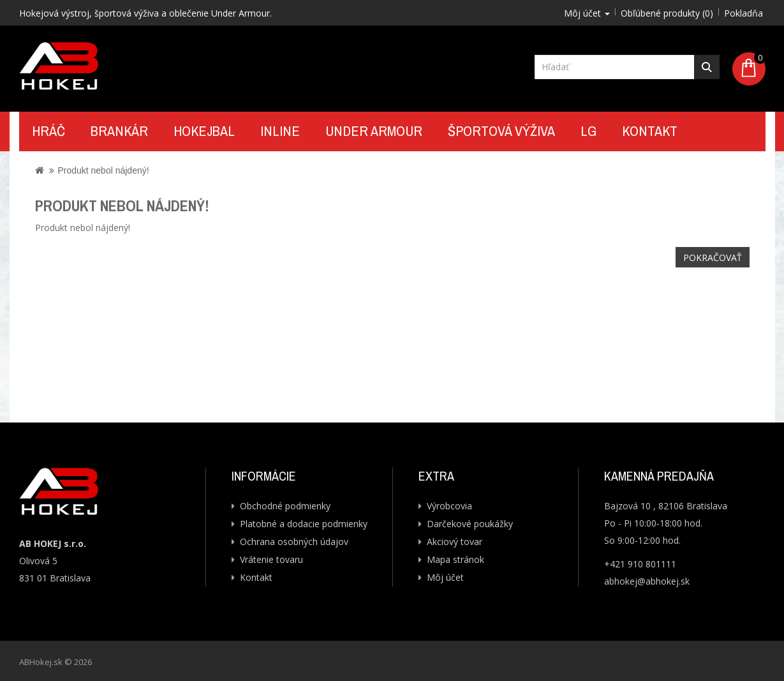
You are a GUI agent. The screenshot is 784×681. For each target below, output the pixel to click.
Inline (280, 131)
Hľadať (707, 67)
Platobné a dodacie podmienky (304, 524)
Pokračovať (713, 258)
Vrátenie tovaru (271, 559)
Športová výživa (501, 131)
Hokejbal (204, 131)
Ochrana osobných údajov (294, 542)
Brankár (119, 131)
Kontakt (650, 131)
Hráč (48, 131)
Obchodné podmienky (285, 506)
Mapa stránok (455, 559)
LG (588, 131)
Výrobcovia (449, 506)
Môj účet (445, 577)
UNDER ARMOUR (374, 131)
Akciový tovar (455, 542)
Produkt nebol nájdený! (103, 170)
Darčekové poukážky (470, 524)
